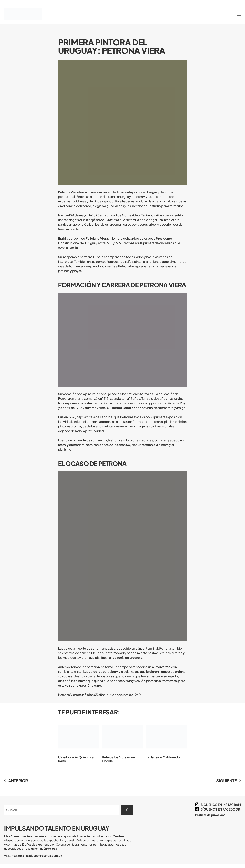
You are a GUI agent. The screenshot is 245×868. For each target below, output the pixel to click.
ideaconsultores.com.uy (45, 856)
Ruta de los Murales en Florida (122, 741)
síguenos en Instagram (221, 805)
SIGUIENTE (227, 781)
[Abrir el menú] (239, 14)
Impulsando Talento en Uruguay (57, 828)
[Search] (127, 810)
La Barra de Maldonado (166, 739)
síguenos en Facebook (220, 809)
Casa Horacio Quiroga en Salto (79, 741)
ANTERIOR (18, 781)
